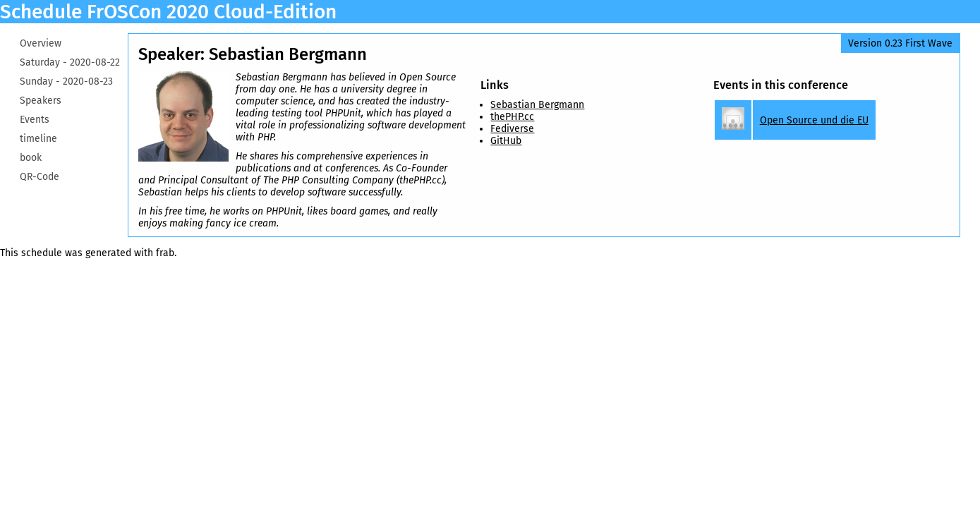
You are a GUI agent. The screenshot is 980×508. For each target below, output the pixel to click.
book (31, 158)
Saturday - (70, 62)
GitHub (506, 141)
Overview (41, 43)
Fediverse (512, 129)
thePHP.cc (512, 117)
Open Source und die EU (814, 120)
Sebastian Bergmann (537, 105)
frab (165, 253)
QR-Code (40, 177)
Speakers (41, 101)
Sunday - (66, 81)
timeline (38, 139)
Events (35, 120)
